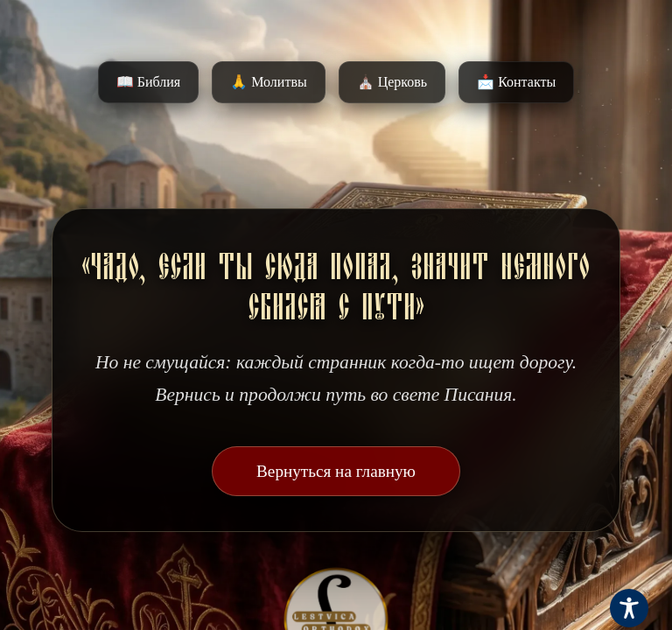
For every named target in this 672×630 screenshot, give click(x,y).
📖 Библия (148, 82)
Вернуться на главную (336, 471)
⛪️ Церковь (392, 82)
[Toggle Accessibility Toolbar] (629, 608)
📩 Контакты (516, 82)
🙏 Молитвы (268, 82)
